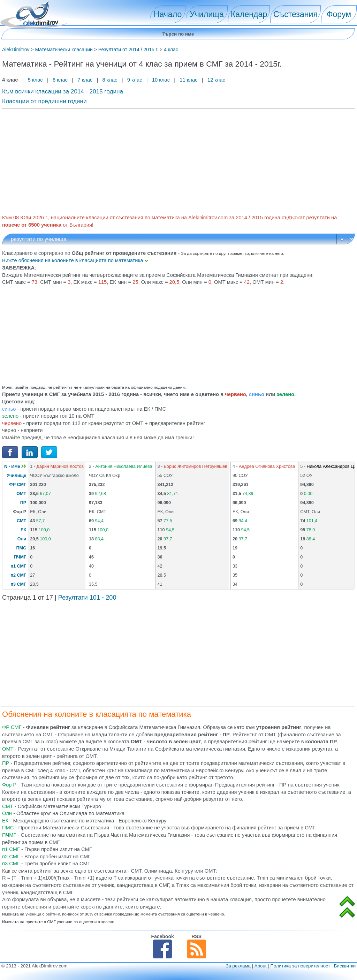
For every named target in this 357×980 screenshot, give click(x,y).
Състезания (295, 14)
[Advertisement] (178, 160)
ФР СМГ (18, 485)
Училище (16, 476)
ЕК (23, 530)
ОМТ (21, 494)
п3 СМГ (19, 584)
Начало (168, 14)
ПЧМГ (20, 557)
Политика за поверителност (300, 966)
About (261, 966)
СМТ (21, 521)
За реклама (238, 966)
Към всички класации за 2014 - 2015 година (63, 91)
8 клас (110, 80)
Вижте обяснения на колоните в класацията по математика (75, 260)
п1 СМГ (19, 566)
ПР (23, 503)
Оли (22, 539)
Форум (339, 14)
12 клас (217, 80)
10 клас (161, 80)
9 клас (135, 80)
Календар (249, 14)
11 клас (188, 80)
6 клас (60, 80)
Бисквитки (345, 966)
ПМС (21, 548)
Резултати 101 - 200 (87, 598)
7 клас (85, 80)
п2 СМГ (19, 575)
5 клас (35, 80)
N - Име (15, 466)
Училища (207, 14)
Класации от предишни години (44, 101)
